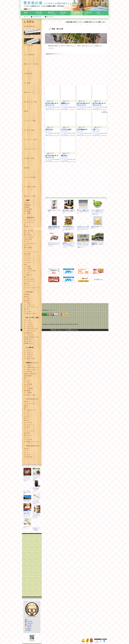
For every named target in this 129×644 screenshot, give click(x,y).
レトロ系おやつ (29, 365)
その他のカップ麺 (29, 359)
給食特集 (27, 168)
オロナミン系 (28, 423)
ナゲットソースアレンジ (31, 307)
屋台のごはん (28, 341)
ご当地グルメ (28, 275)
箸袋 (105, 111)
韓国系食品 (27, 391)
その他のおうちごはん (30, 313)
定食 (25, 245)
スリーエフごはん (29, 326)
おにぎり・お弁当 (29, 279)
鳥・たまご (27, 233)
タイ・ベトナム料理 (30, 271)
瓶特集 (26, 111)
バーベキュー (28, 262)
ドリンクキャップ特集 (30, 139)
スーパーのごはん (29, 335)
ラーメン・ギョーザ (30, 220)
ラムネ (26, 414)
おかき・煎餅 (28, 384)
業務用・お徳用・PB (30, 374)
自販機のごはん (29, 343)
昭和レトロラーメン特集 (31, 64)
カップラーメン (29, 350)
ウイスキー (27, 455)
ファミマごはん (29, 322)
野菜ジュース (28, 435)
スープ (26, 437)
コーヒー (27, 412)
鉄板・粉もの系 (29, 229)
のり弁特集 (27, 83)
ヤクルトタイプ (29, 425)
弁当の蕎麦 (27, 211)
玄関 (27, 17)
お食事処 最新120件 (37, 17)
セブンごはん (28, 320)
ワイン (26, 450)
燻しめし (27, 309)
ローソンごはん (29, 324)
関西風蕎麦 (27, 205)
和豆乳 (26, 421)
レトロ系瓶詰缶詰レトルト (32, 367)
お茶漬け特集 (28, 73)
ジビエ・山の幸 (29, 237)
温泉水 (26, 402)
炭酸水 (26, 406)
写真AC (29, 627)
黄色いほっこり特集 (30, 196)
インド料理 (27, 267)
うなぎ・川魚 (28, 239)
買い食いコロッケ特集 (30, 102)
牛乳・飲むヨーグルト (30, 410)
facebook (30, 621)
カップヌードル (29, 352)
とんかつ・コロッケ (30, 243)
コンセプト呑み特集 (30, 177)
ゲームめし (27, 299)
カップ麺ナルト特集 (30, 187)
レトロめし (27, 303)
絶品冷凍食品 (28, 376)
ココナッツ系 (28, 439)
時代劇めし (27, 294)
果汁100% (27, 433)
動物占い (30, 629)
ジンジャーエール (29, 431)
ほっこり (27, 380)
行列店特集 (27, 36)
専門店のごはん (29, 339)
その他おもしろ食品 (30, 395)
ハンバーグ (27, 258)
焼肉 (25, 264)
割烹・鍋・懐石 (29, 231)
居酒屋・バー (28, 226)
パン (25, 250)
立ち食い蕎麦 (28, 209)
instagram (30, 623)
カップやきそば (29, 354)
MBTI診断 (28, 630)
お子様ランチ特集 (29, 158)
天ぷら (26, 241)
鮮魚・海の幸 (28, 235)
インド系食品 (28, 393)
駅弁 (25, 277)
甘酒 (25, 418)
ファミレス (27, 286)
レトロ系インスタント (30, 370)
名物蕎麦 (27, 207)
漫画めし (27, 297)
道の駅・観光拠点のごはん (32, 337)
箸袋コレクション (29, 92)
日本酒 (26, 448)
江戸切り (27, 203)
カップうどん (28, 356)
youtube (29, 625)
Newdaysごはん (29, 333)
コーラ (26, 429)
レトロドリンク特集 (30, 121)
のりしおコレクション (30, 149)
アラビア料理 (28, 269)
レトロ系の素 (28, 372)
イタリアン (27, 260)
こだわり (27, 382)
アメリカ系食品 (29, 388)
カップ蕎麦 (27, 213)
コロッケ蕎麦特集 (29, 55)
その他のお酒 (28, 457)
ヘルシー (27, 273)
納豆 (25, 378)
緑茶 (25, 408)
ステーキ (27, 256)
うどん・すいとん (29, 222)
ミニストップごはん (30, 331)
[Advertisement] (32, 565)
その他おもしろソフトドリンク (33, 442)
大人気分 (27, 427)
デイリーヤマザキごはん (31, 329)
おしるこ (27, 416)
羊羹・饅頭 (27, 254)
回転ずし (27, 283)
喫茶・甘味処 (28, 248)
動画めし (27, 301)
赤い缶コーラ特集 (29, 130)
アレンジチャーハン (30, 305)
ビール (26, 453)
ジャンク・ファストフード (32, 288)
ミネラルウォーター (30, 404)
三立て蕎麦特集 (29, 45)
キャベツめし (28, 311)
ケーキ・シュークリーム (31, 252)
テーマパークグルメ (30, 281)
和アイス (27, 386)
